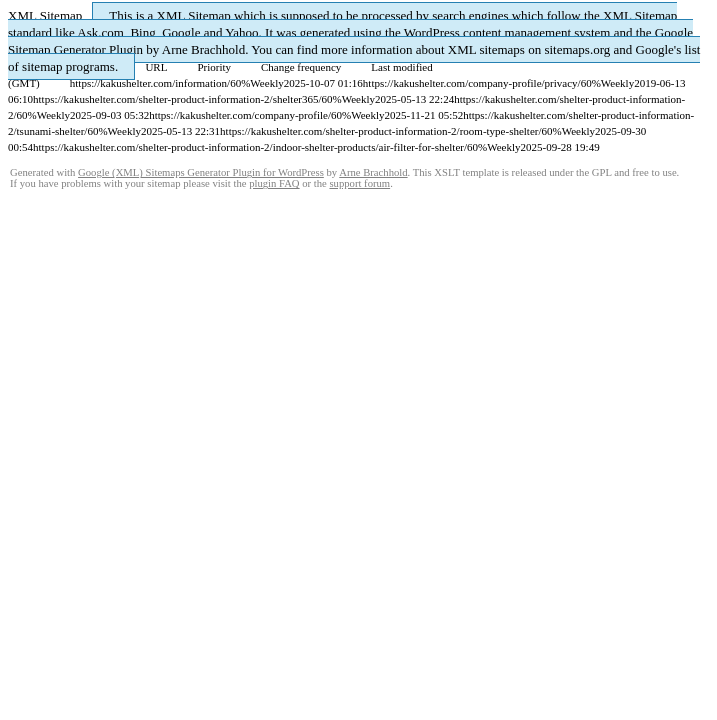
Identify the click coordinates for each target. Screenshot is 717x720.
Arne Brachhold (203, 49)
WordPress (432, 32)
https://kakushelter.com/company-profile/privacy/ (472, 83)
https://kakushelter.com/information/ (150, 83)
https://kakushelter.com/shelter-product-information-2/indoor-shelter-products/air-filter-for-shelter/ (250, 147)
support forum (359, 183)
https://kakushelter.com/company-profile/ (240, 115)
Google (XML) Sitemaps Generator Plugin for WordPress (201, 172)
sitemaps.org (577, 49)
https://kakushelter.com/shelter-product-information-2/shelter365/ (177, 99)
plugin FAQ (274, 183)
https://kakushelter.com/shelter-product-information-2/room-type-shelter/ (380, 131)
